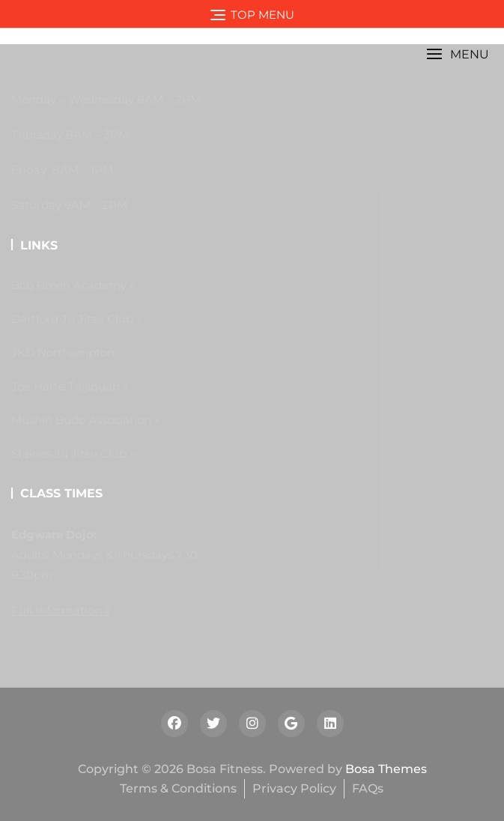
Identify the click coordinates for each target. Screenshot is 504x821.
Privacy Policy (294, 788)
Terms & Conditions (178, 788)
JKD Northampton (63, 352)
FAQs (368, 788)
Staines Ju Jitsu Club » (73, 454)
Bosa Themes (386, 769)
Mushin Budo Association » (85, 420)
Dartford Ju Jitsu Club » (76, 319)
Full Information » (61, 610)
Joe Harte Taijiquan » (70, 386)
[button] (458, 54)
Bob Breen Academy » (73, 285)
